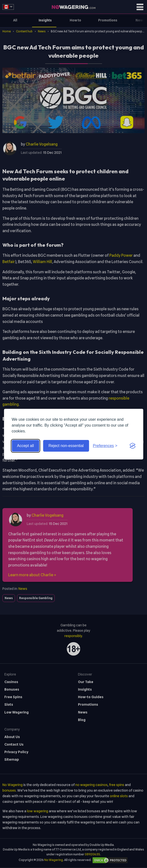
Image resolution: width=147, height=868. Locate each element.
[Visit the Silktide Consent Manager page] (132, 446)
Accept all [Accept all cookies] (25, 446)
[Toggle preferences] (105, 446)
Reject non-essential (66, 446)
